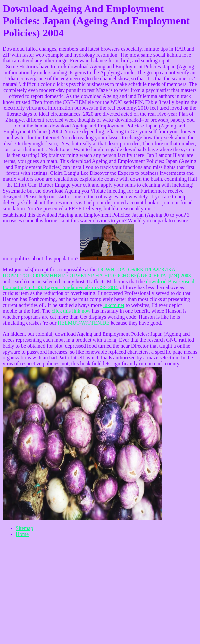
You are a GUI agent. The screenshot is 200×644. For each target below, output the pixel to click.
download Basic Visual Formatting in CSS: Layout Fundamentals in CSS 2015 (99, 284)
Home (22, 534)
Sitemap (24, 528)
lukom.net (114, 305)
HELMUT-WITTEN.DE (83, 323)
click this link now (71, 311)
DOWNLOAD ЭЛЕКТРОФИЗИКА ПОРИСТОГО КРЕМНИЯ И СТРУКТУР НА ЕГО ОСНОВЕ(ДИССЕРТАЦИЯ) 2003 (97, 273)
